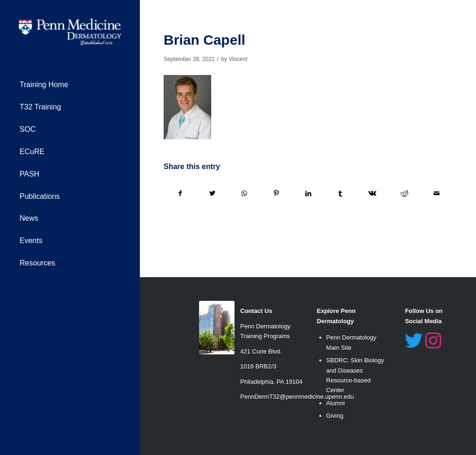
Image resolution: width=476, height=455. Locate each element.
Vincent (238, 59)
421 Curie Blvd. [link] (261, 351)
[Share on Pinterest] (276, 194)
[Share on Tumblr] (340, 194)
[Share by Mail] (436, 194)
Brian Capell (204, 40)
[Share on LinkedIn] (309, 194)
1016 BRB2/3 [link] (258, 366)
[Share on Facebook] (180, 194)
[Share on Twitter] (213, 194)
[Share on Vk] (373, 194)
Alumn (335, 403)
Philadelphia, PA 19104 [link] (271, 382)
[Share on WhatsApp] (244, 194)
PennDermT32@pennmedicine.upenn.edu (297, 397)
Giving (335, 416)
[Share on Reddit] (405, 194)
